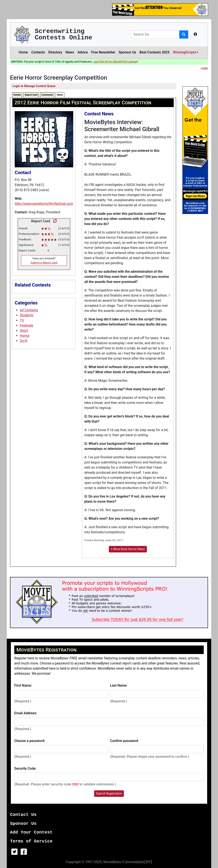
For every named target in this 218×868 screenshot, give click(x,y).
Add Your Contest (31, 832)
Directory (55, 52)
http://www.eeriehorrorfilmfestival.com (44, 204)
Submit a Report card (44, 263)
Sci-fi (24, 341)
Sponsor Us (127, 52)
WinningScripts (185, 52)
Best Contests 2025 (155, 52)
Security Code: (25, 768)
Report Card (31, 95)
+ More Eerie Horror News (128, 549)
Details (17, 95)
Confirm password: (124, 741)
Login (204, 68)
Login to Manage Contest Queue (34, 86)
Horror (25, 336)
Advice (83, 52)
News (70, 52)
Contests (38, 52)
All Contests (29, 310)
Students (27, 315)
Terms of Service (31, 841)
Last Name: (119, 685)
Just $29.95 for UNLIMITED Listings (115, 62)
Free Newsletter (103, 52)
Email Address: (26, 713)
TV (22, 320)
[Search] (155, 34)
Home (23, 52)
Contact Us (23, 815)
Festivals (27, 325)
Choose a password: (30, 741)
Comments (47, 95)
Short (24, 331)
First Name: (23, 685)
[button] (195, 34)
